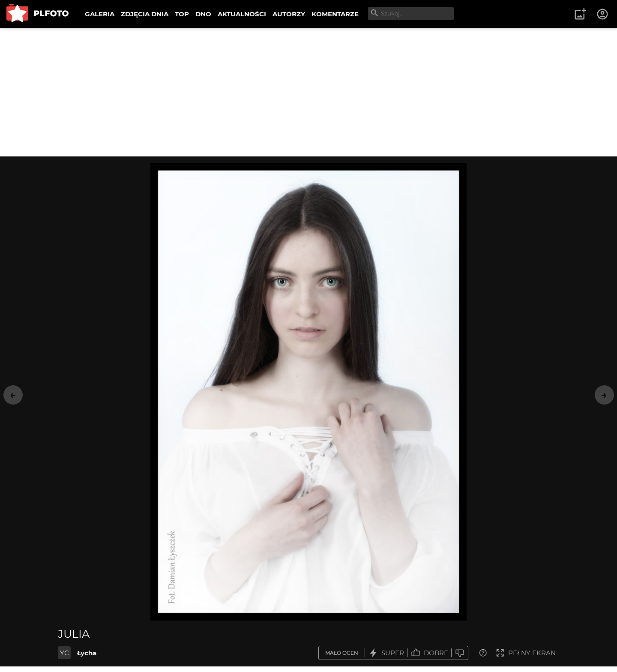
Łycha (87, 653)
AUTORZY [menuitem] (289, 14)
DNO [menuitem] (203, 14)
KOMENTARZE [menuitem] (335, 14)
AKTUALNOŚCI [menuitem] (242, 14)
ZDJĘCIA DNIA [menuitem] (145, 14)
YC (64, 653)
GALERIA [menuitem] (100, 14)
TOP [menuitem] (182, 14)
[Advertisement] (308, 92)
